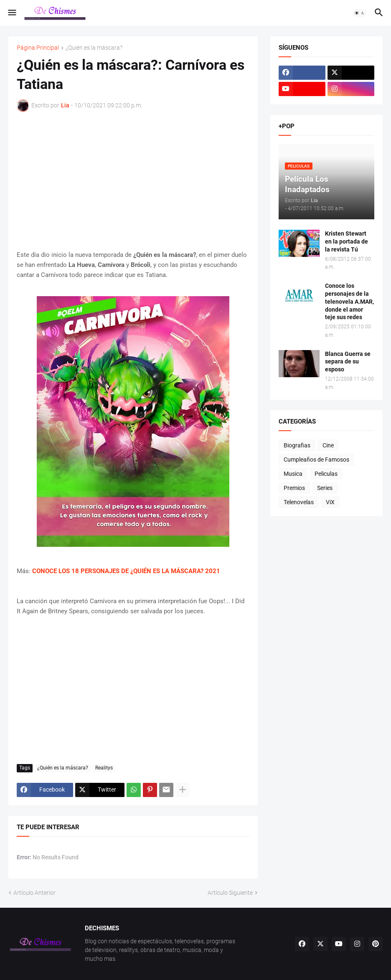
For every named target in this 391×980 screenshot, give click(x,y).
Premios (294, 488)
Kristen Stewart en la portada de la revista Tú (347, 241)
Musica (293, 474)
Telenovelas (299, 502)
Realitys (104, 768)
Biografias (297, 445)
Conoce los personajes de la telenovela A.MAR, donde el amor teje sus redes (349, 302)
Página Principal (38, 48)
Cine (328, 445)
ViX (330, 502)
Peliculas (326, 474)
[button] (11, 13)
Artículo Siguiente (230, 893)
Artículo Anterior (34, 893)
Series (325, 488)
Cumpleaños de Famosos (316, 460)
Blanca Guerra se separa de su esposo (348, 362)
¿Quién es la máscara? (94, 48)
